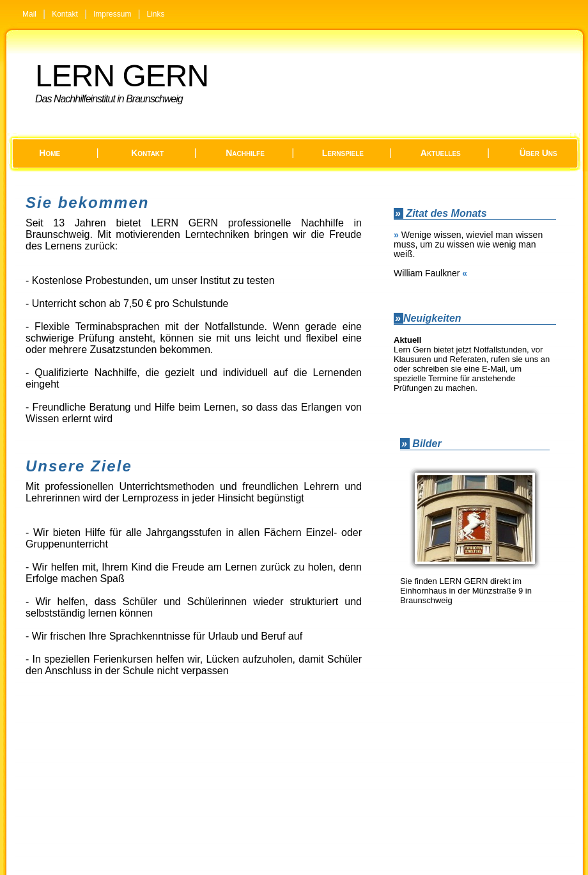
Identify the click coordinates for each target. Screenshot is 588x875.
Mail (29, 14)
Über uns (538, 153)
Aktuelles (441, 153)
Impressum (112, 14)
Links (156, 14)
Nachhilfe (245, 153)
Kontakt (65, 14)
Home (50, 153)
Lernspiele (343, 153)
